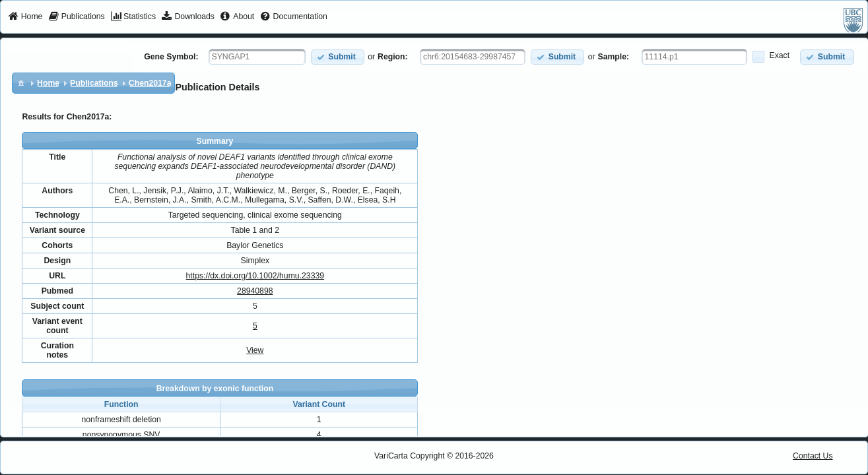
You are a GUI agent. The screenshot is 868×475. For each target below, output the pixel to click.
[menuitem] (25, 17)
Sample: (614, 57)
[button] (338, 57)
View (255, 350)
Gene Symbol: (171, 57)
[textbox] (257, 57)
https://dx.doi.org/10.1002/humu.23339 (255, 276)
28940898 (255, 291)
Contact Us (813, 456)
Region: (393, 57)
